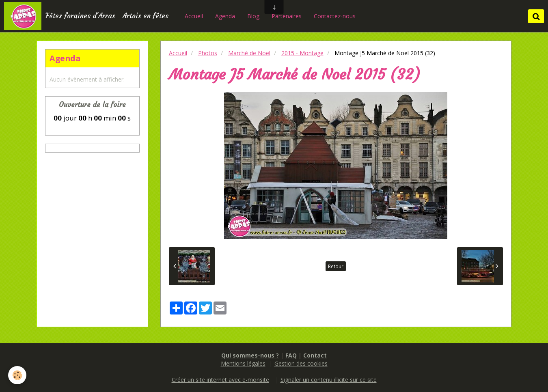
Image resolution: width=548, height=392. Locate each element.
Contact (315, 355)
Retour (336, 266)
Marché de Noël (249, 53)
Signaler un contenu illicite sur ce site (329, 380)
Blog (253, 16)
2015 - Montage (302, 53)
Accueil (194, 16)
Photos (208, 53)
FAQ (291, 355)
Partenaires (287, 16)
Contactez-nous (335, 16)
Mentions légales (243, 363)
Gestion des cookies (301, 363)
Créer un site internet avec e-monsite (220, 380)
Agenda (225, 16)
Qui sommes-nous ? (250, 355)
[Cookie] (17, 375)
